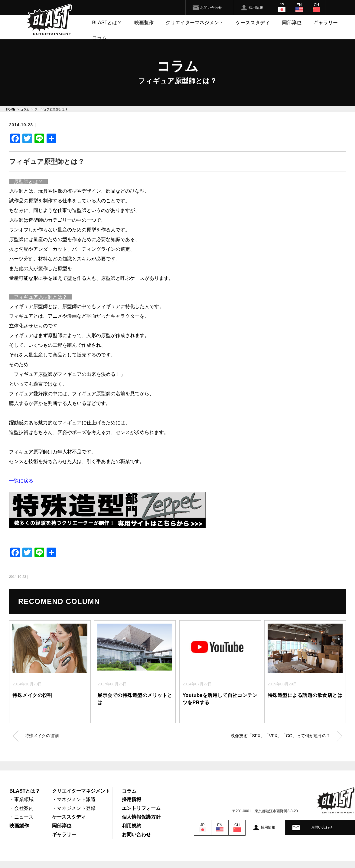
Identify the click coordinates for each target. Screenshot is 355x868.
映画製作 (144, 23)
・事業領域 (21, 799)
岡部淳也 (292, 23)
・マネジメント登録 (74, 808)
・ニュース (21, 817)
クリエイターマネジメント (195, 23)
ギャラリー (326, 23)
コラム (99, 38)
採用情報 (256, 8)
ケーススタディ (253, 23)
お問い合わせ (211, 8)
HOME (11, 109)
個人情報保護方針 (141, 817)
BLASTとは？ (107, 23)
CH (316, 5)
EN (299, 5)
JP (282, 5)
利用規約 (132, 826)
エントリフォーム (141, 808)
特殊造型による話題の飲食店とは (305, 695)
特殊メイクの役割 (32, 695)
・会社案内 (21, 808)
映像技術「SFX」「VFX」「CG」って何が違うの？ (281, 736)
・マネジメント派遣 (74, 799)
